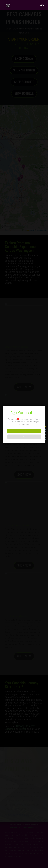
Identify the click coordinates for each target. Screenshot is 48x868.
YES (24, 431)
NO (24, 437)
